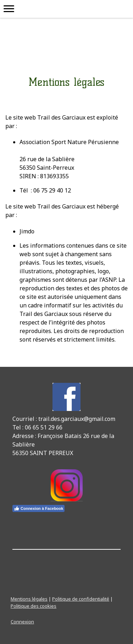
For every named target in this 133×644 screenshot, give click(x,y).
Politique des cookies (34, 606)
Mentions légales (29, 599)
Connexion (22, 622)
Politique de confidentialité (81, 599)
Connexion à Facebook (38, 508)
